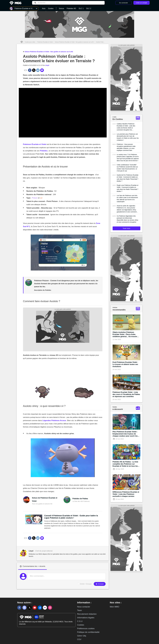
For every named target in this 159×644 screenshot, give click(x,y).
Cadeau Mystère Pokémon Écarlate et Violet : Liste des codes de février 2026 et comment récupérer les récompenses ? (126, 127)
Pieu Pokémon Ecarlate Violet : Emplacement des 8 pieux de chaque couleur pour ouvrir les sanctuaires (125, 434)
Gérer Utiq (82, 636)
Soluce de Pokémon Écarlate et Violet (45, 499)
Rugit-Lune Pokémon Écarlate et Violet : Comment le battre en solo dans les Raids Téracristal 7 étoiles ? (128, 188)
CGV (79, 639)
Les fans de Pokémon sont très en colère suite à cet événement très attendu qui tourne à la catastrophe (127, 199)
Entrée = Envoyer (86, 584)
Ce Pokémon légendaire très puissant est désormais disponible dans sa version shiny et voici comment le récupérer (128, 219)
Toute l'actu (126, 228)
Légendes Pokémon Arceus (54, 420)
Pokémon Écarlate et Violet (45, 42)
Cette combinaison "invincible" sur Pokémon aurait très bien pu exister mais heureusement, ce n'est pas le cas (127, 168)
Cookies (81, 625)
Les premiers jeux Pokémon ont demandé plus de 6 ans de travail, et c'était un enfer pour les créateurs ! (128, 137)
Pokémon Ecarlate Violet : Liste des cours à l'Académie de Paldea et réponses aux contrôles (126, 394)
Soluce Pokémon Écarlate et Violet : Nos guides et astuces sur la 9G (74, 42)
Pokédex (44, 151)
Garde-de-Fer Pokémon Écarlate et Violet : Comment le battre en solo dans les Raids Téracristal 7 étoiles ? (128, 178)
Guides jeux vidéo (30, 42)
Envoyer (100, 584)
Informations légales (86, 618)
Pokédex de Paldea (80, 499)
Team (80, 610)
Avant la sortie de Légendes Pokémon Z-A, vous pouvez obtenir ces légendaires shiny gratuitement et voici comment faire (127, 209)
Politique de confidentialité (88, 632)
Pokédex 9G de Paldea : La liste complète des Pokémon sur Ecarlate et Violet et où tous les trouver (125, 464)
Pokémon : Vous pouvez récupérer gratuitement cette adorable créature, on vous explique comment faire (126, 147)
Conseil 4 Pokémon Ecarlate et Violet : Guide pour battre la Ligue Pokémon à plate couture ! (71, 517)
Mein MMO (115, 607)
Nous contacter (84, 607)
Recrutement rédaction (87, 614)
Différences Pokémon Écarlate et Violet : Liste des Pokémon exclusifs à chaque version (126, 494)
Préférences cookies (86, 629)
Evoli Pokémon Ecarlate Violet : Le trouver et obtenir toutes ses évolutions (125, 364)
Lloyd (47, 65)
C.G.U (80, 621)
